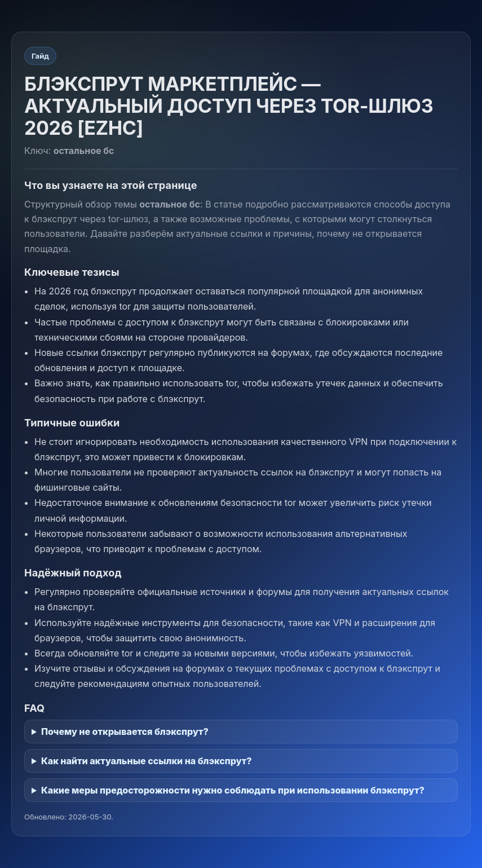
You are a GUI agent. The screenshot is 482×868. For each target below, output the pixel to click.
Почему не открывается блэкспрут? (125, 732)
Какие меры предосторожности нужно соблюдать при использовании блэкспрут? (233, 790)
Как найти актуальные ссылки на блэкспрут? (147, 761)
